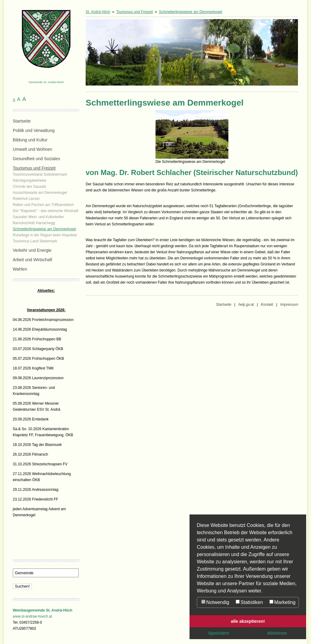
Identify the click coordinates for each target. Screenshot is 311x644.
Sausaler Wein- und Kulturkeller (38, 217)
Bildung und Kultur (30, 140)
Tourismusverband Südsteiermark (40, 174)
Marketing (282, 602)
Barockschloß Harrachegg (34, 223)
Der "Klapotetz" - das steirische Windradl (46, 211)
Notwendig (215, 602)
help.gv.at (246, 305)
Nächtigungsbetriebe (29, 180)
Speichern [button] (219, 633)
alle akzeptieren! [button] (248, 621)
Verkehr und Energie (32, 250)
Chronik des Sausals (29, 187)
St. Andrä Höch (98, 12)
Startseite (22, 121)
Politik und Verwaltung (34, 130)
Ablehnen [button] (277, 633)
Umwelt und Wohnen (32, 149)
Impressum (289, 305)
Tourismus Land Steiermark (35, 241)
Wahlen (20, 269)
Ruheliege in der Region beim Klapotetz (45, 235)
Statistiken (249, 602)
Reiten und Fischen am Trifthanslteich (43, 205)
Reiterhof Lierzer (26, 199)
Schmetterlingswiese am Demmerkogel (44, 229)
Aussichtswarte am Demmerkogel (40, 193)
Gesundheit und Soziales (36, 159)
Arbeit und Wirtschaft (32, 260)
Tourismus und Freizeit (34, 168)
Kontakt (267, 305)
